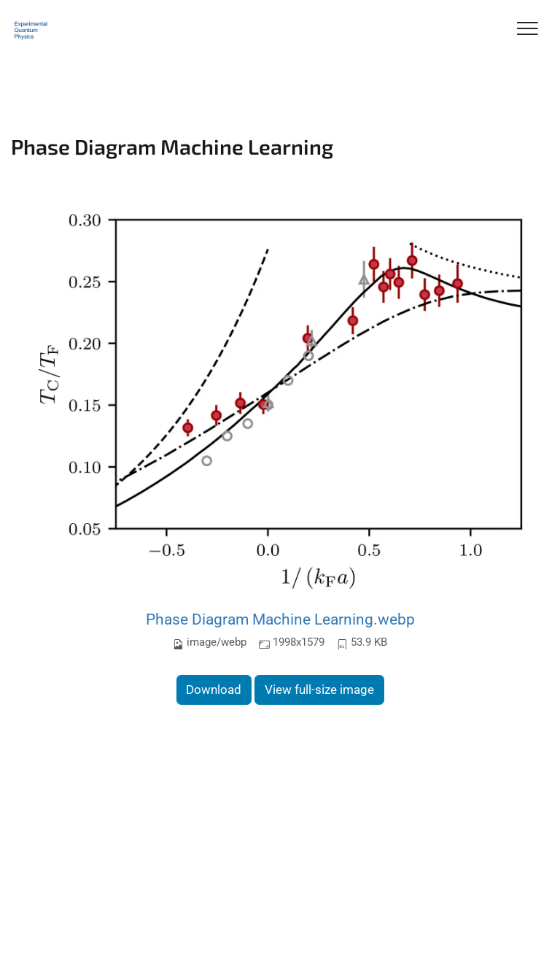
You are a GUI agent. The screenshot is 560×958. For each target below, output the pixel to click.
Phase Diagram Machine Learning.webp (280, 619)
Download (214, 689)
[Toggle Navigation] (528, 30)
